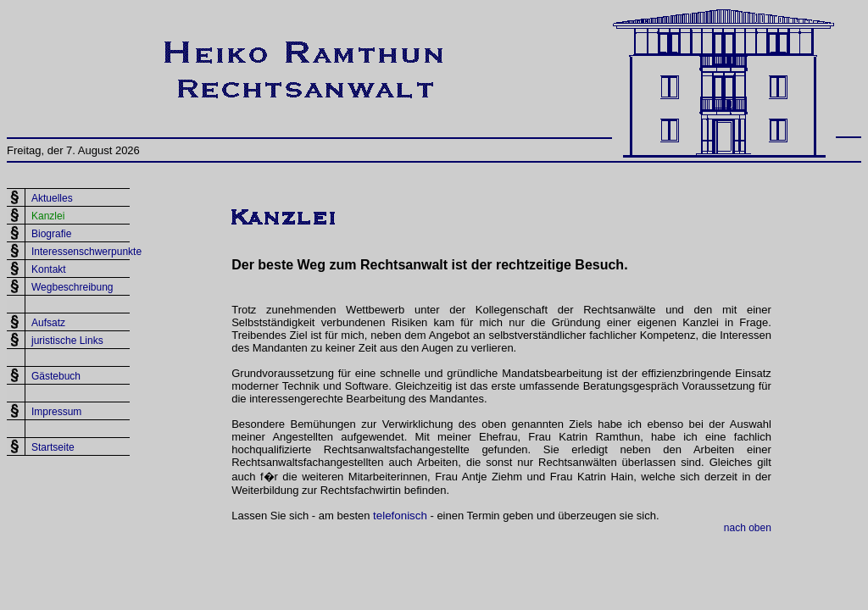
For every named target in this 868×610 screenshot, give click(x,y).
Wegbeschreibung (72, 287)
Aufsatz (48, 323)
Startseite (53, 447)
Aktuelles (52, 198)
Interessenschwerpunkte (86, 252)
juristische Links (67, 341)
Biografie (51, 234)
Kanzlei (48, 216)
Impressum (56, 412)
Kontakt (49, 269)
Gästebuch (56, 376)
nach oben (748, 528)
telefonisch (400, 516)
